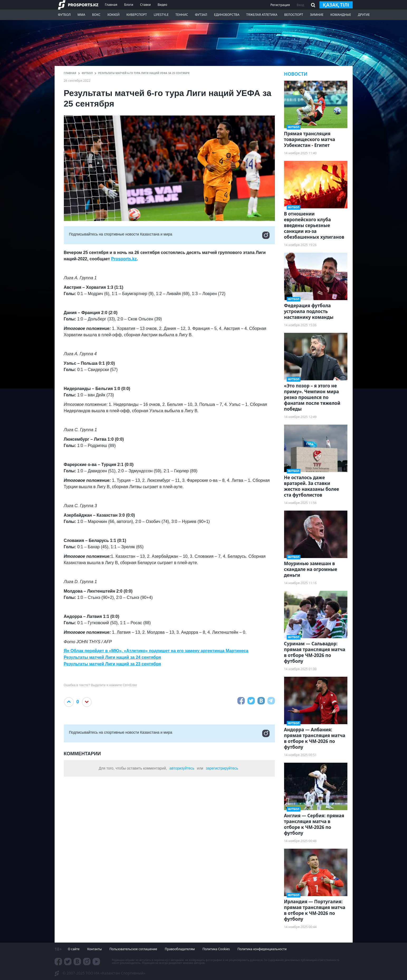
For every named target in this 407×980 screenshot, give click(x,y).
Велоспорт (294, 15)
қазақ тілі (336, 5)
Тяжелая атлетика (262, 15)
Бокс (96, 15)
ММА (81, 15)
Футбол (64, 15)
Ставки (145, 5)
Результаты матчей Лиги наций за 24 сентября (112, 657)
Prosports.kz (124, 259)
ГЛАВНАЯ (70, 73)
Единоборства (227, 15)
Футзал (201, 15)
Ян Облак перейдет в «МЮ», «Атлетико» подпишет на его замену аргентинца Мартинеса (156, 651)
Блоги (129, 5)
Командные (341, 15)
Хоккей (114, 15)
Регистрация (280, 5)
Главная (111, 5)
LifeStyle (161, 15)
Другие (364, 15)
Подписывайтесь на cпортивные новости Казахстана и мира (169, 235)
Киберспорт (137, 15)
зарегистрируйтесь (222, 768)
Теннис (182, 15)
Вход (300, 5)
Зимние (317, 15)
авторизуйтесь (182, 768)
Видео (162, 5)
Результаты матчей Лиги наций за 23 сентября (112, 664)
